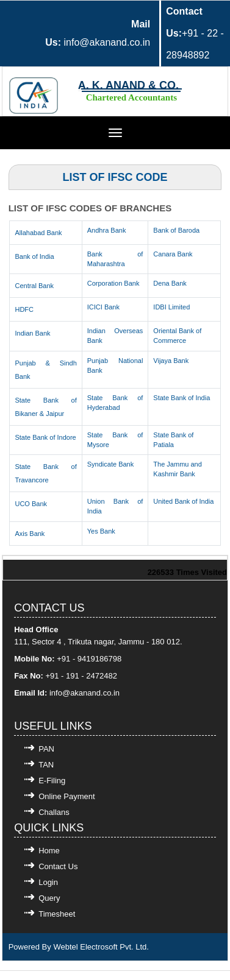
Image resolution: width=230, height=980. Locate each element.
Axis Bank (30, 534)
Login (48, 882)
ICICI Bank (103, 307)
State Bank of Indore (45, 437)
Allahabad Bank (38, 233)
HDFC (24, 309)
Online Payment (67, 796)
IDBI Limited (171, 307)
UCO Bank (31, 504)
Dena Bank (170, 283)
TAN (46, 765)
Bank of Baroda (176, 230)
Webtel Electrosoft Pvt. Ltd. (101, 947)
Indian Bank (32, 333)
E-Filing (52, 781)
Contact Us (58, 866)
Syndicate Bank (110, 464)
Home (49, 851)
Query (49, 898)
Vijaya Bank (171, 361)
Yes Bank (101, 531)
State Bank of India (181, 398)
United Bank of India (183, 501)
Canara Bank (173, 254)
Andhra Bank (107, 230)
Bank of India (34, 256)
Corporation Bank (113, 283)
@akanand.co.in (91, 693)
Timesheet (57, 914)
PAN (46, 749)
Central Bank (34, 286)
